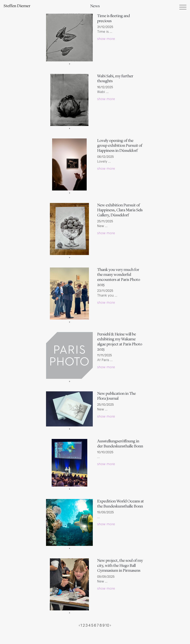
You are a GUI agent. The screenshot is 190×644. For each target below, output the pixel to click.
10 (107, 625)
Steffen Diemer (17, 6)
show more (106, 39)
